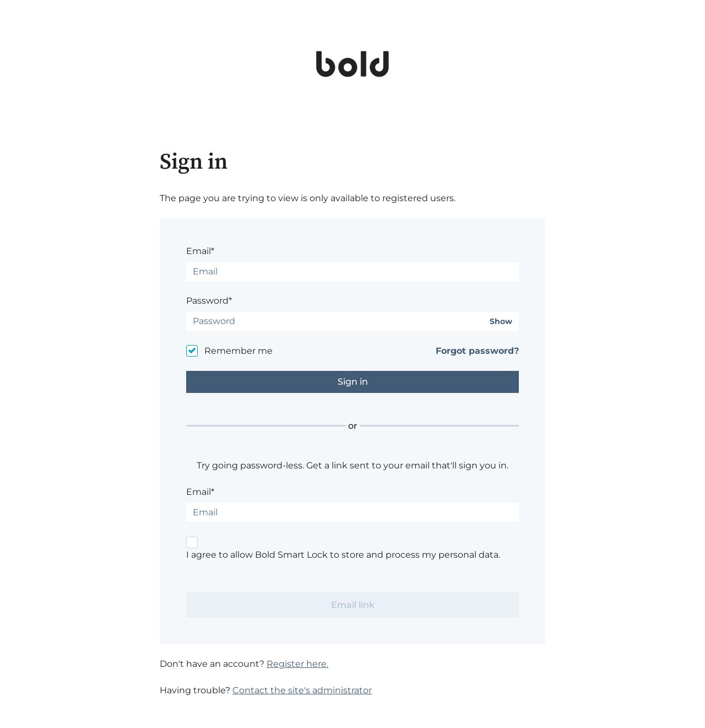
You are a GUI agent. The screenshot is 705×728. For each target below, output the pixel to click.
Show (501, 322)
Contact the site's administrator (302, 690)
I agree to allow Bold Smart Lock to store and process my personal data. (343, 555)
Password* (209, 301)
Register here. (297, 664)
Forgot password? (477, 351)
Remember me (238, 351)
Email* (200, 251)
